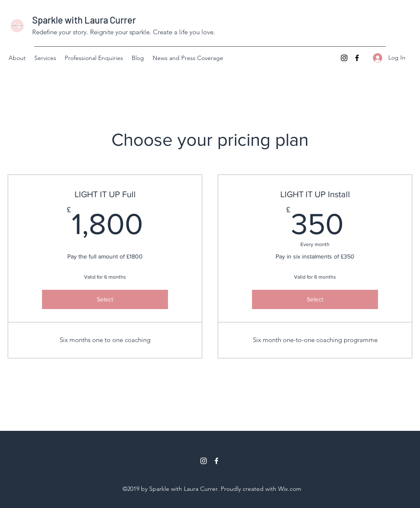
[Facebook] (357, 58)
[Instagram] (344, 58)
